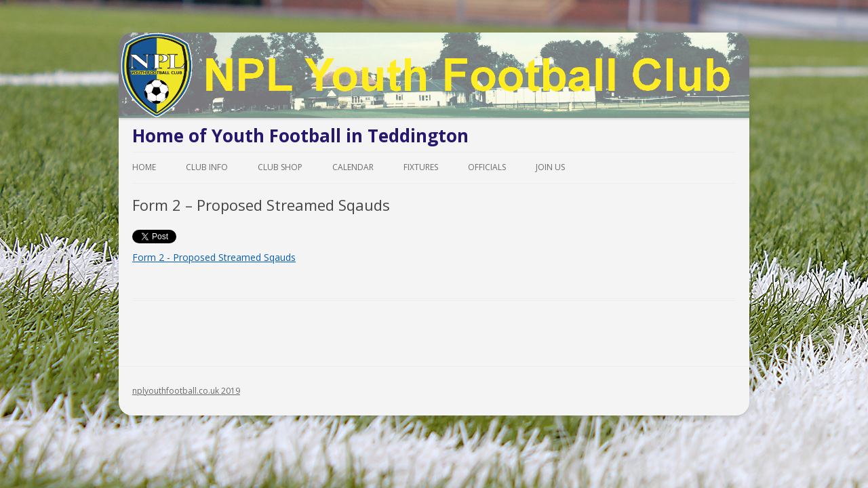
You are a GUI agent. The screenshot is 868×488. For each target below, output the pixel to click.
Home (144, 167)
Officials (487, 167)
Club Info (207, 167)
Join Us (550, 167)
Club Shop (280, 167)
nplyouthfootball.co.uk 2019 (186, 391)
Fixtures (421, 167)
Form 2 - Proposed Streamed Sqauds (214, 257)
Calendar (353, 167)
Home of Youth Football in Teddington (300, 136)
